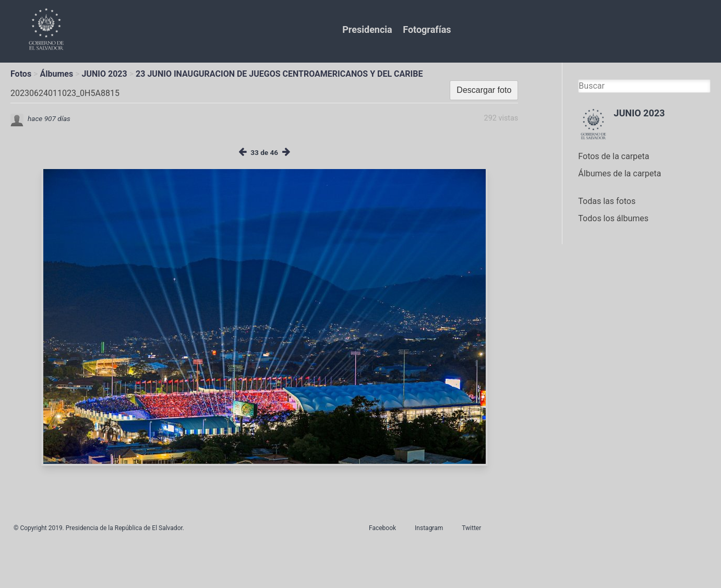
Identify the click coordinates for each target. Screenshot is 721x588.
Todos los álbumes (613, 218)
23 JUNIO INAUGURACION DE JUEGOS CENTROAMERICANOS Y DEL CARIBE (279, 74)
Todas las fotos (607, 201)
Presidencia (367, 29)
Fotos (21, 74)
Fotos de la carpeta (614, 156)
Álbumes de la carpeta (620, 173)
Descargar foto (484, 90)
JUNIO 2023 (105, 74)
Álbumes (56, 74)
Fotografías (427, 29)
